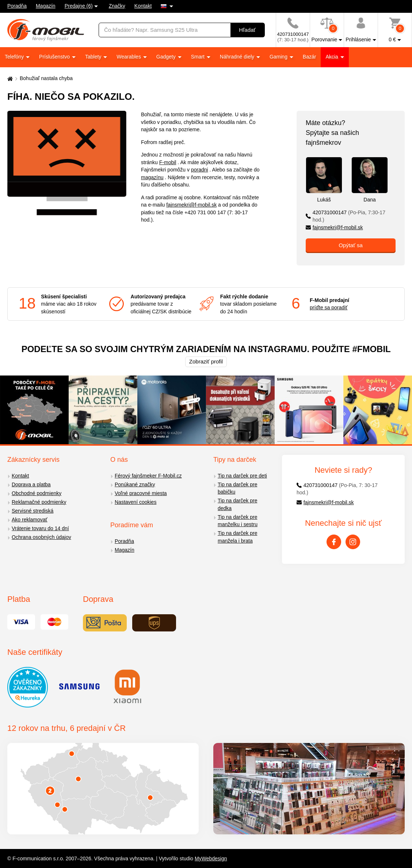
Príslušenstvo (55, 57)
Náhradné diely (238, 57)
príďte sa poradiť (329, 307)
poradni (200, 170)
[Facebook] (334, 542)
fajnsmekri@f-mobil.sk (191, 205)
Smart (199, 57)
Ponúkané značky (135, 484)
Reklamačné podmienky (39, 502)
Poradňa (17, 6)
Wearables (129, 57)
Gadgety (167, 57)
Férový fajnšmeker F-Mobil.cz (148, 476)
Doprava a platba (31, 484)
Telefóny (15, 57)
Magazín (46, 6)
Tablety (94, 57)
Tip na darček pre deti (242, 476)
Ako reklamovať (30, 520)
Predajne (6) (79, 6)
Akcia (332, 57)
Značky (117, 6)
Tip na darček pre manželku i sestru (238, 521)
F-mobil (168, 162)
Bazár (310, 57)
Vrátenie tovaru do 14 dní (40, 528)
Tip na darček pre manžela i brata (237, 537)
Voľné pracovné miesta (141, 493)
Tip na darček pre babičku (237, 488)
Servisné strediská (33, 511)
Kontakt (143, 6)
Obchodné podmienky (37, 493)
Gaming (279, 57)
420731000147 (346, 216)
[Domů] (9, 78)
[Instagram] (353, 542)
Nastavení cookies (136, 502)
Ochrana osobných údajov (41, 537)
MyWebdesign (211, 858)
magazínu (152, 177)
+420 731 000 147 (205, 212)
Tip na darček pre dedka (237, 504)
